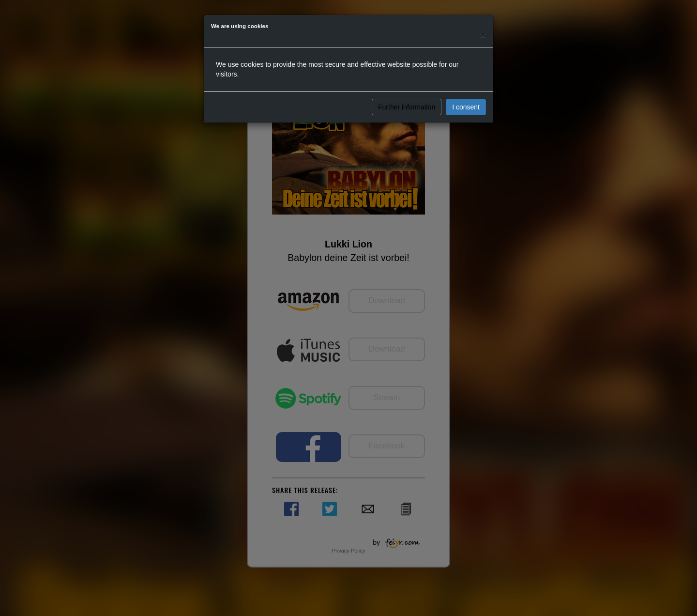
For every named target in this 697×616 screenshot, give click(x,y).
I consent (466, 107)
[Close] (483, 35)
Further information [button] (407, 107)
